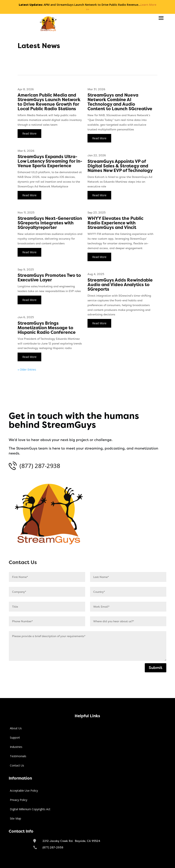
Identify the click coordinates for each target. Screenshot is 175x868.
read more (29, 133)
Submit (156, 668)
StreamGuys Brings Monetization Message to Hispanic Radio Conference (47, 328)
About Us (16, 728)
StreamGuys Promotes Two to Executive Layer (49, 278)
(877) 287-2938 (40, 466)
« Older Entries (27, 369)
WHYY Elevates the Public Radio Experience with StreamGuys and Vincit (115, 223)
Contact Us (17, 765)
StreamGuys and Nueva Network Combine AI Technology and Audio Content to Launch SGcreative (120, 102)
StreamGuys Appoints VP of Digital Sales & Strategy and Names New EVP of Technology (120, 166)
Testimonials (18, 756)
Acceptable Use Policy (24, 791)
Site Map (16, 818)
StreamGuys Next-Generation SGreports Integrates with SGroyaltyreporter (50, 223)
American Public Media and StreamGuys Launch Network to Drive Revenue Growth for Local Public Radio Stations (49, 102)
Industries (16, 747)
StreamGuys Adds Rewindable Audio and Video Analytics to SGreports (120, 285)
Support (15, 738)
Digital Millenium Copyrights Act (30, 809)
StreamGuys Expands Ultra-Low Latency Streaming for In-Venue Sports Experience (50, 161)
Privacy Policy (19, 800)
